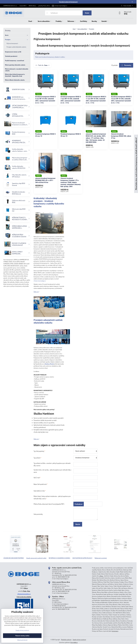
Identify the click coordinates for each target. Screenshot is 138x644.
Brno (29, 591)
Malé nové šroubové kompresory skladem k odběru (50, 57)
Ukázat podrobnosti (22, 640)
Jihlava (26, 588)
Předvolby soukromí (66, 640)
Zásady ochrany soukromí (79, 640)
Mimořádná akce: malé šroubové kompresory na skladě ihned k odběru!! (136, 164)
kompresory (115, 631)
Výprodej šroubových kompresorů (68, 2)
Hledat (87, 13)
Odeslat (78, 524)
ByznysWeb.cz (74, 642)
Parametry (126, 65)
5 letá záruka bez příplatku (24, 597)
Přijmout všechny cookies (22, 636)
